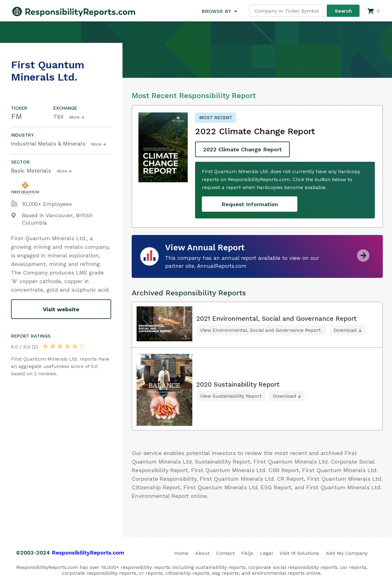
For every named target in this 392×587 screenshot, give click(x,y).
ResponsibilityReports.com (88, 553)
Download (345, 330)
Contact (225, 553)
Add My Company (347, 553)
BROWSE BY (216, 11)
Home (181, 553)
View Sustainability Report (231, 396)
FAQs (247, 553)
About (202, 553)
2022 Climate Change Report (242, 149)
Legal (266, 553)
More (74, 117)
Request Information (250, 204)
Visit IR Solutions (299, 553)
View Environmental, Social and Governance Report (261, 330)
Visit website (61, 309)
